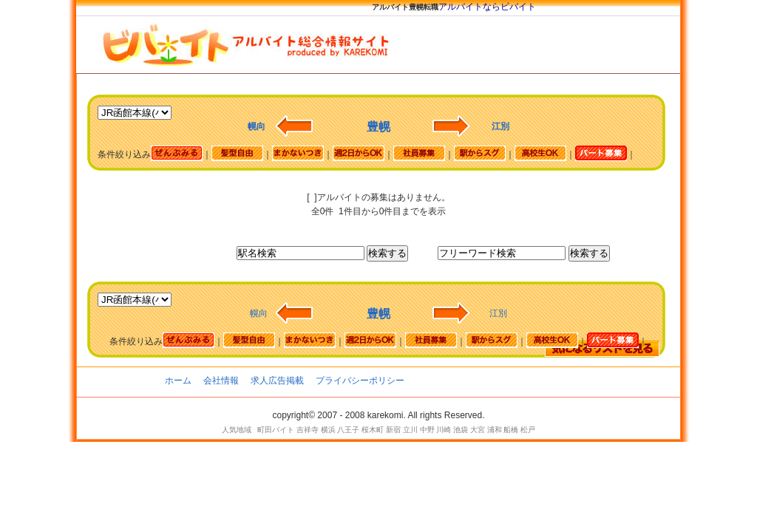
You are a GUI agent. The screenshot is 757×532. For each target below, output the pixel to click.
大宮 (478, 430)
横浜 (328, 430)
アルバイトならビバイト (487, 7)
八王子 (348, 430)
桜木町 (373, 430)
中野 (427, 430)
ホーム (178, 381)
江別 (498, 313)
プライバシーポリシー (360, 381)
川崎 (444, 430)
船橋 (511, 430)
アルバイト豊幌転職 (405, 7)
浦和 (495, 430)
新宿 (393, 430)
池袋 (461, 430)
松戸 (528, 430)
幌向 (259, 313)
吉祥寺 (308, 430)
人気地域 (237, 430)
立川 (410, 430)
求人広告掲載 (277, 381)
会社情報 (221, 381)
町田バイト (276, 430)
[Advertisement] (348, 185)
